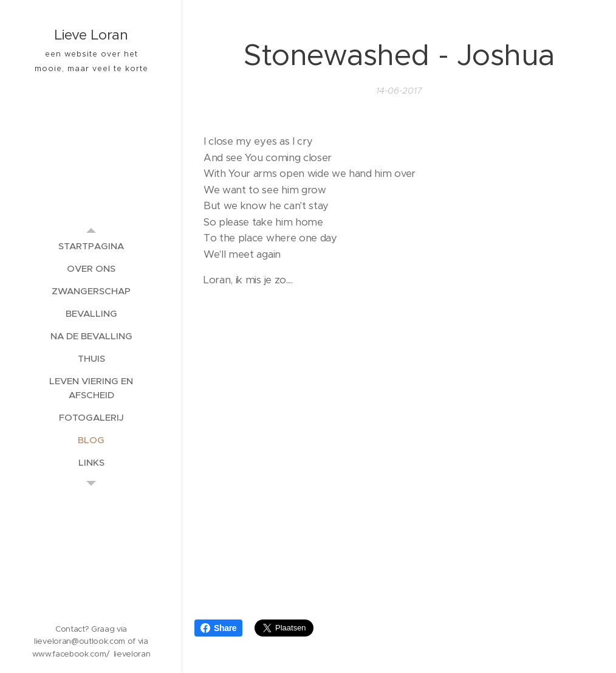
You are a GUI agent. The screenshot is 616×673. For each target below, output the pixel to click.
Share (218, 628)
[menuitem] (91, 246)
